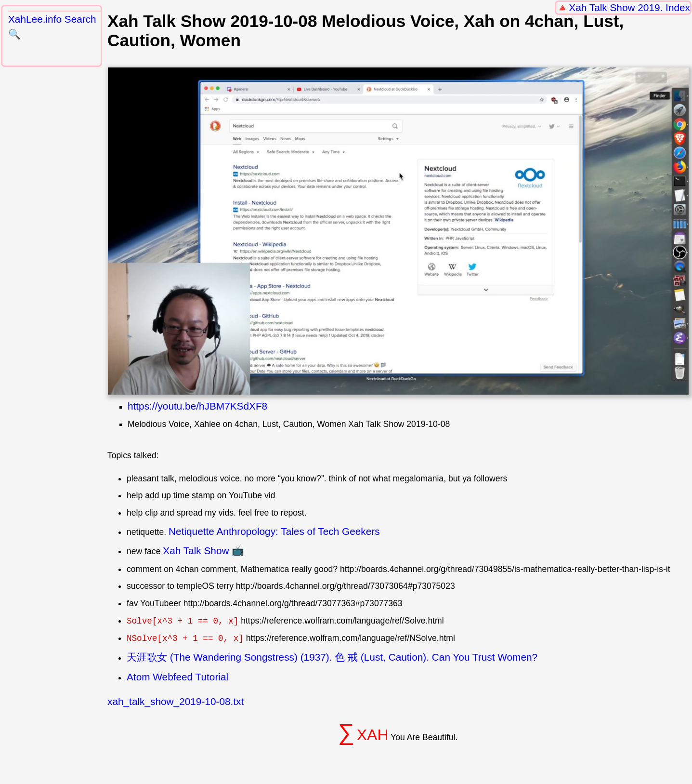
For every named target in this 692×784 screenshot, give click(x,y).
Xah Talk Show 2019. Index (629, 7)
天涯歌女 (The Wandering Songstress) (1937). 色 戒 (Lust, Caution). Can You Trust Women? (332, 657)
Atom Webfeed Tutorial (177, 677)
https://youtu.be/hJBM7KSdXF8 (197, 406)
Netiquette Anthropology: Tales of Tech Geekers (274, 531)
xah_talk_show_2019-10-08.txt (176, 701)
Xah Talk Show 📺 (203, 551)
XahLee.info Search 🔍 (52, 27)
